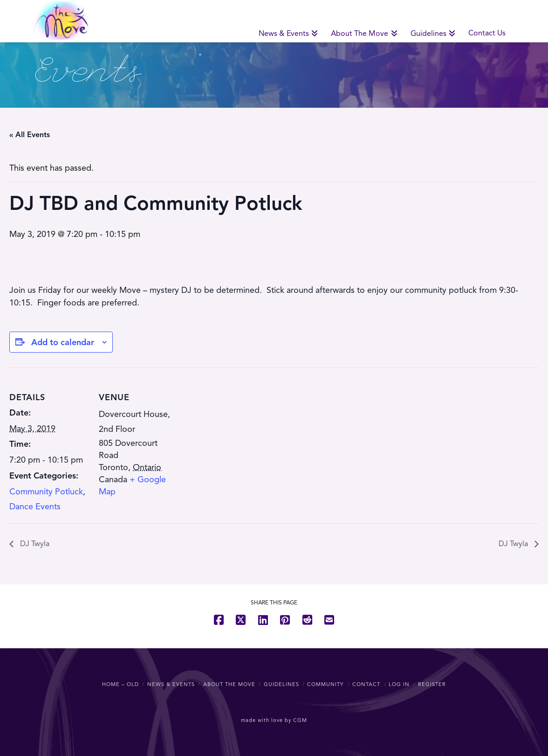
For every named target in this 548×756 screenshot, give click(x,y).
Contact (366, 684)
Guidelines (281, 684)
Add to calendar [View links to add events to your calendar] (63, 342)
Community (325, 684)
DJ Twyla (34, 544)
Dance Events (35, 506)
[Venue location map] (237, 432)
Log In (399, 684)
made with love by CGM (274, 720)
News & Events (171, 684)
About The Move (229, 684)
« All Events (30, 135)
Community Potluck (46, 492)
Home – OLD (120, 684)
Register (432, 684)
